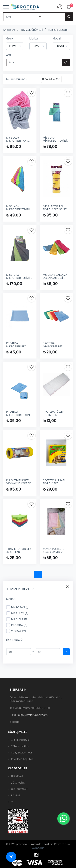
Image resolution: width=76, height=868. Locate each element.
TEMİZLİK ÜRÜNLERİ (32, 30)
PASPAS (16, 795)
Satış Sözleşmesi (21, 753)
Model (57, 39)
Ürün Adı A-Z (50, 79)
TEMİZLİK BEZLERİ (58, 30)
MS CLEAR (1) (17, 619)
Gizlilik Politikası (20, 740)
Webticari (38, 848)
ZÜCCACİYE (18, 783)
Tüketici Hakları (20, 746)
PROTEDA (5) (17, 625)
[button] (12, 802)
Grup (9, 39)
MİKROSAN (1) (17, 607)
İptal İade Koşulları (22, 759)
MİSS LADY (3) (17, 613)
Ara (8, 55)
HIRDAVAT (17, 776)
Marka (34, 39)
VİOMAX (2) (16, 631)
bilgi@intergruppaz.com (33, 715)
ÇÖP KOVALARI (20, 789)
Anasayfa (9, 30)
